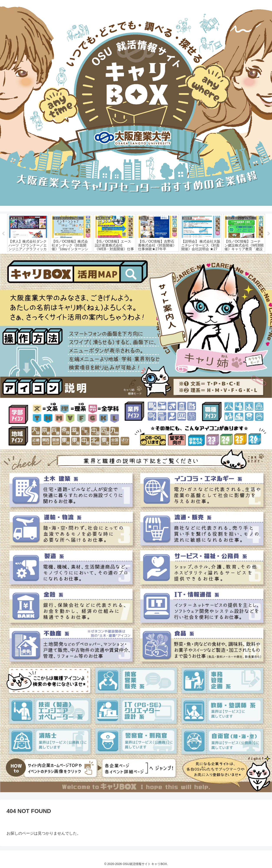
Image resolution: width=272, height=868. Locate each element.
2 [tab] (91, 256)
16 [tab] (182, 256)
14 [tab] (169, 256)
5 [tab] (110, 256)
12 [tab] (156, 256)
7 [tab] (123, 256)
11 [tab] (149, 256)
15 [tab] (175, 256)
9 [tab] (136, 256)
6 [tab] (117, 256)
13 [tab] (162, 256)
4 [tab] (104, 256)
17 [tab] (188, 256)
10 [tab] (143, 256)
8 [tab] (130, 256)
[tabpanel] (28, 233)
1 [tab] (84, 256)
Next (269, 234)
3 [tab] (97, 256)
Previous (3, 234)
